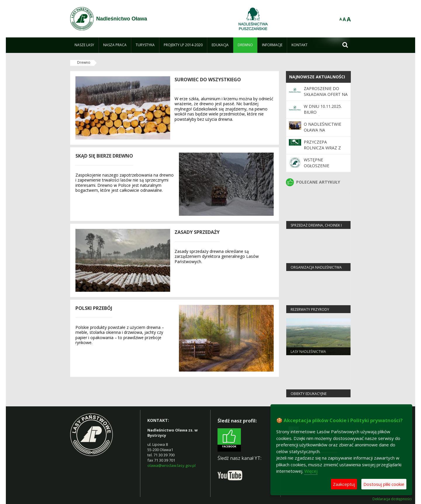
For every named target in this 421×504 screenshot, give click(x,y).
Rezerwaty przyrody (310, 309)
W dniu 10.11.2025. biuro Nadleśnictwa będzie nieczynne (323, 115)
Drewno (84, 62)
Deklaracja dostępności (392, 499)
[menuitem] (84, 45)
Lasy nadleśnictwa (308, 352)
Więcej (311, 471)
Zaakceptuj (344, 484)
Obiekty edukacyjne (309, 394)
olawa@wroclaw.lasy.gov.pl (171, 465)
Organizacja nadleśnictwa (316, 267)
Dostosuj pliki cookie (384, 484)
